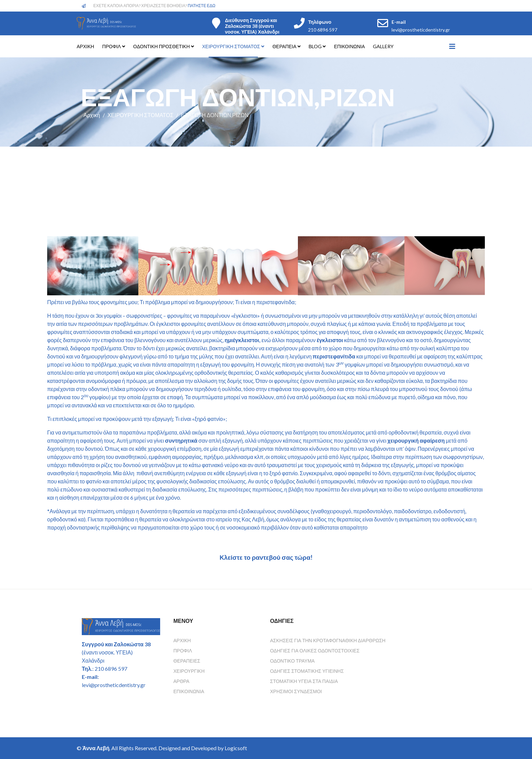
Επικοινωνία (189, 691)
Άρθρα (181, 681)
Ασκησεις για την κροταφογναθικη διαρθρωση (328, 640)
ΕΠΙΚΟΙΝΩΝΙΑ (349, 46)
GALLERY (383, 46)
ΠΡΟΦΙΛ (111, 46)
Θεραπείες (187, 661)
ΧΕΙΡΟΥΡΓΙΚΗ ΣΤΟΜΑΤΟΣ (231, 46)
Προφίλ (183, 651)
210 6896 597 (323, 30)
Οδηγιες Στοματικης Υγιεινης (307, 671)
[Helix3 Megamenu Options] (452, 46)
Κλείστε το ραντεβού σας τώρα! (266, 557)
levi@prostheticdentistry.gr (421, 30)
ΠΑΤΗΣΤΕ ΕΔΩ (202, 6)
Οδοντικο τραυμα (292, 661)
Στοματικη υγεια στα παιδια (304, 681)
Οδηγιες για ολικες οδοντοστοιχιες (315, 651)
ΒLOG (315, 46)
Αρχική (92, 115)
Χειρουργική (189, 671)
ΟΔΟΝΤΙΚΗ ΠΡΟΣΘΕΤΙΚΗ (162, 46)
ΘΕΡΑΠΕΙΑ (285, 46)
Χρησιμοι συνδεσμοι (296, 691)
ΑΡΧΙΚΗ (85, 46)
